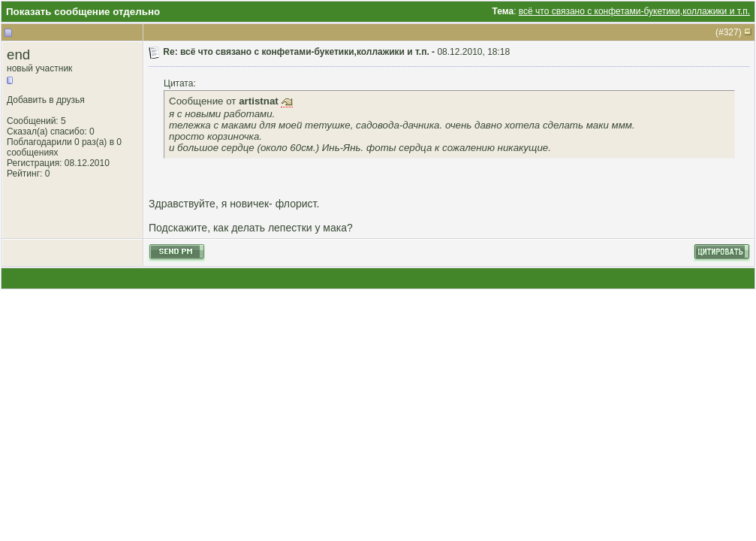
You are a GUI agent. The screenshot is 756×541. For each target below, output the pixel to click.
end (18, 54)
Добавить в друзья (46, 100)
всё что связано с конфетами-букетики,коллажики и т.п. (634, 11)
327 (731, 32)
